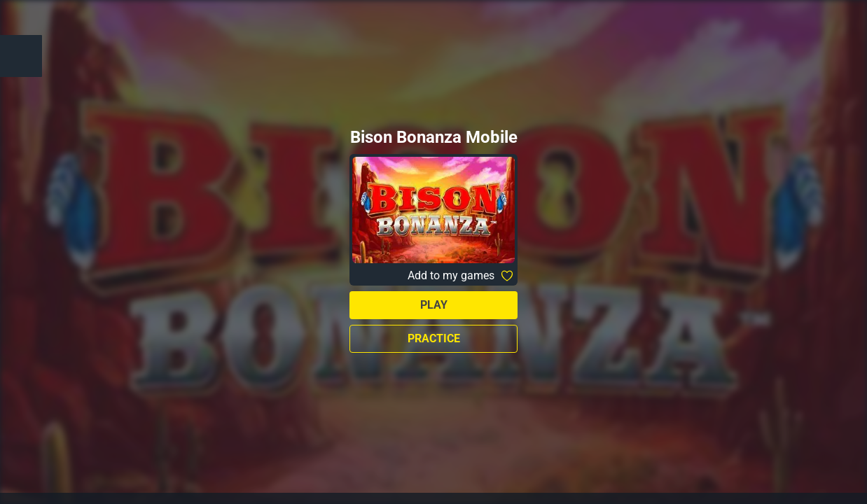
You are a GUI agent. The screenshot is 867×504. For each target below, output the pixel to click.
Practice (434, 338)
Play (434, 305)
